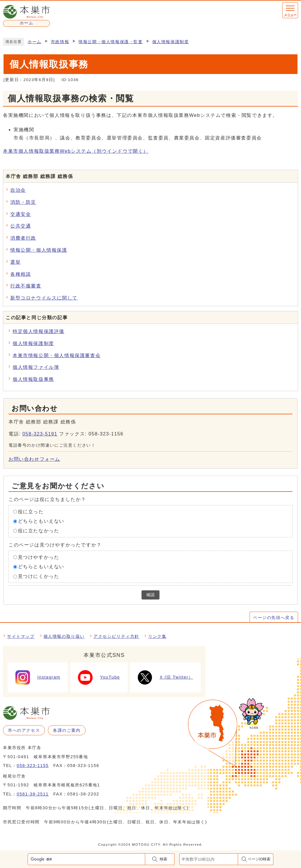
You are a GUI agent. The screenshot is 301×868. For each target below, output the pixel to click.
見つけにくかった (39, 576)
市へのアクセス (24, 730)
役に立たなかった (39, 531)
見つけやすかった (39, 557)
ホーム (35, 42)
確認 (150, 595)
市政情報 (60, 42)
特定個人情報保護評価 (39, 331)
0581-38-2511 (33, 794)
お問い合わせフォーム (34, 459)
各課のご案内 (67, 730)
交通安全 (21, 214)
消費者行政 (23, 238)
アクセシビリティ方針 (116, 636)
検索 (163, 859)
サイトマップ (21, 636)
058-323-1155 (33, 766)
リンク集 (157, 636)
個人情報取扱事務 (33, 379)
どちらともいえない (41, 521)
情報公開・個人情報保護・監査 (111, 42)
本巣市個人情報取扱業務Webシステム (76, 151)
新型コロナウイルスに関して (44, 298)
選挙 (15, 262)
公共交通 (21, 226)
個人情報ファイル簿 (36, 367)
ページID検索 (259, 859)
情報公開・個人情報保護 (39, 250)
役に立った (31, 511)
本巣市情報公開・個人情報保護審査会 (57, 355)
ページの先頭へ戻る (274, 618)
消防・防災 (23, 202)
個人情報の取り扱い (64, 636)
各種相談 (21, 274)
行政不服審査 (26, 286)
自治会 (18, 190)
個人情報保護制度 (171, 42)
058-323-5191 (40, 434)
